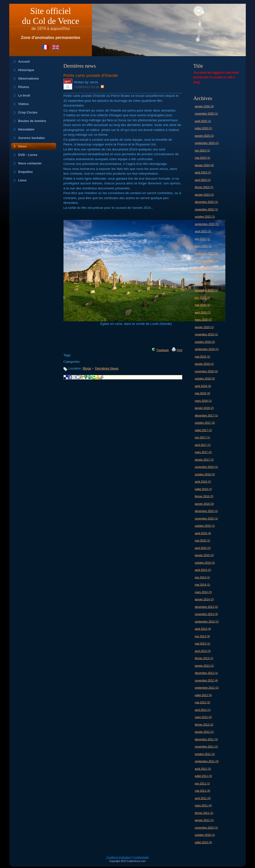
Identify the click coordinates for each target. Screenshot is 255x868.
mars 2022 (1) (203, 246)
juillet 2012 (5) (203, 695)
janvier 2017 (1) (204, 460)
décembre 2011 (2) (206, 739)
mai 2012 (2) (202, 702)
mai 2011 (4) (202, 791)
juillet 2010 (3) (203, 842)
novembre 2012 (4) (206, 680)
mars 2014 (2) (203, 592)
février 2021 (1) (204, 275)
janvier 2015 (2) (204, 555)
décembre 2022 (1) (206, 202)
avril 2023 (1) (203, 180)
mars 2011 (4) (203, 805)
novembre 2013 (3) (206, 614)
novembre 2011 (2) (206, 746)
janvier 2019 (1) (204, 364)
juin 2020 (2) (202, 298)
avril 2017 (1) (203, 445)
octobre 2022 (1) (205, 217)
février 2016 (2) (204, 496)
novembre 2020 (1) (206, 290)
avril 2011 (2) (203, 798)
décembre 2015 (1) (206, 511)
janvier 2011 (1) (204, 820)
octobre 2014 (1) (205, 563)
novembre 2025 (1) (206, 114)
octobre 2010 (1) (205, 835)
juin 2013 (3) (202, 636)
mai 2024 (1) (202, 158)
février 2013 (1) (204, 658)
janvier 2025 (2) (204, 136)
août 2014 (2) (203, 570)
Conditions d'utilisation (119, 857)
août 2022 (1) (203, 231)
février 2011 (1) (204, 813)
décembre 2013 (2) (206, 607)
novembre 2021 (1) (206, 253)
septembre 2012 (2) (207, 688)
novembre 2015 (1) (206, 518)
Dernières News (107, 368)
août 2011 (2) (203, 769)
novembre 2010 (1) (206, 828)
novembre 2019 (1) (206, 334)
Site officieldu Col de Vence (51, 16)
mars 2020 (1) (203, 320)
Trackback (163, 350)
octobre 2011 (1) (205, 754)
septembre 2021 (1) (207, 261)
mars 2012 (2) (203, 717)
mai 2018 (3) (202, 393)
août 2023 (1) (203, 172)
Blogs (87, 368)
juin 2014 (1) (202, 577)
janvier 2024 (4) (204, 165)
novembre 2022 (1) (206, 209)
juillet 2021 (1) (203, 268)
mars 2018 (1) (203, 401)
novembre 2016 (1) (206, 467)
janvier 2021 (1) (204, 283)
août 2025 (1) (203, 121)
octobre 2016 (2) (205, 474)
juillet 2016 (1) (203, 489)
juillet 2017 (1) (203, 430)
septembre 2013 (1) (207, 621)
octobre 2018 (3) (205, 378)
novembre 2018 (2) (206, 371)
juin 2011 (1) (202, 783)
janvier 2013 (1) (204, 666)
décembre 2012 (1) (206, 673)
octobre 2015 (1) (205, 526)
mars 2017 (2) (203, 452)
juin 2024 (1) (202, 150)
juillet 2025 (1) (203, 128)
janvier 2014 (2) (204, 599)
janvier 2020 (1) (204, 327)
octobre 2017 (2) (205, 423)
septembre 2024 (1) (207, 143)
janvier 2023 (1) (204, 195)
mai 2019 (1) (202, 357)
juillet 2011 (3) (203, 776)
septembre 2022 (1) (207, 224)
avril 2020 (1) (203, 312)
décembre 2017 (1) (206, 415)
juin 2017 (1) (202, 437)
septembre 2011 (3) (207, 761)
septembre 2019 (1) (207, 349)
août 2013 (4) (203, 629)
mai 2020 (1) (202, 305)
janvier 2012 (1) (204, 732)
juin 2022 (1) (202, 239)
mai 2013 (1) (202, 643)
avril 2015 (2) (203, 548)
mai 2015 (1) (202, 540)
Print (180, 350)
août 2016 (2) (203, 482)
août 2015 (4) (203, 533)
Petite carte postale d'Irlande (91, 75)
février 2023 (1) (204, 187)
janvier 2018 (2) (204, 408)
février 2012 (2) (204, 725)
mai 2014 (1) (202, 585)
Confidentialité (141, 857)
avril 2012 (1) (203, 710)
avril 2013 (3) (203, 651)
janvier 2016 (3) (204, 504)
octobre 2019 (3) (205, 342)
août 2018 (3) (203, 386)
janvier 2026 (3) (204, 106)
